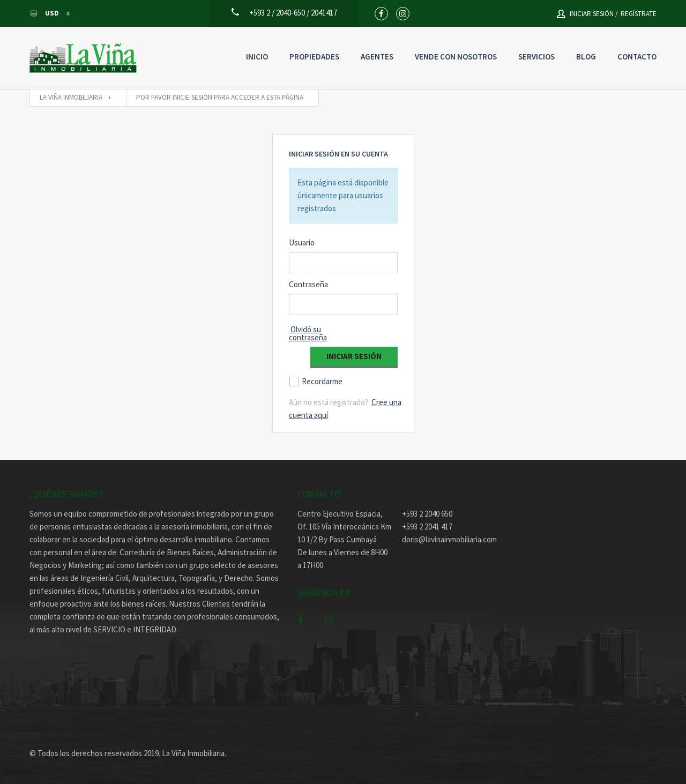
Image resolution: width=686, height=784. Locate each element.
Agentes (377, 57)
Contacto (637, 57)
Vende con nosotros (456, 57)
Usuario (302, 242)
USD (45, 13)
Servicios (536, 57)
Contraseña (308, 284)
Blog (586, 57)
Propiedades (314, 57)
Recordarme (322, 381)
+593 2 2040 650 (427, 514)
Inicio (257, 57)
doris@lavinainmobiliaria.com (449, 539)
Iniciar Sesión (354, 356)
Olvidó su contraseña (308, 333)
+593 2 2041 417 (427, 527)
